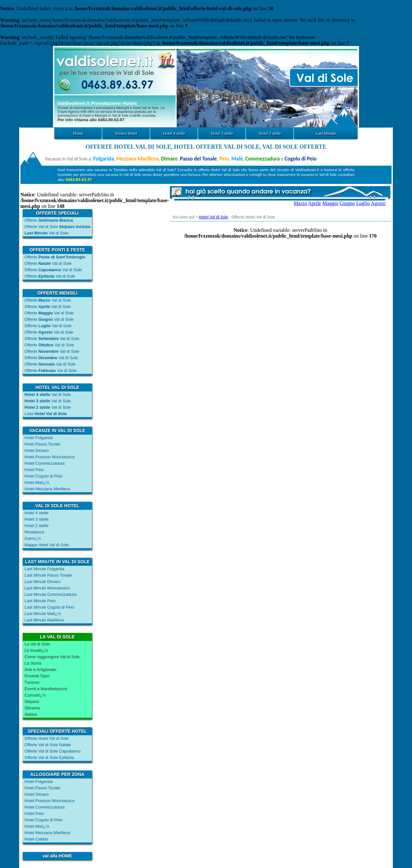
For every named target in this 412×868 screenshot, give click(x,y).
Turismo (32, 682)
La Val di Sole (37, 644)
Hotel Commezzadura (45, 463)
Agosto (378, 203)
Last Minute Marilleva (44, 620)
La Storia (33, 663)
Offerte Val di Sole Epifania (49, 758)
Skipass (32, 702)
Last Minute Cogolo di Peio (49, 607)
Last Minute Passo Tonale (48, 575)
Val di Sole (46, 233)
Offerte (49, 220)
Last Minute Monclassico (47, 588)
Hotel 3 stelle (222, 133)
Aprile (314, 203)
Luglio (363, 203)
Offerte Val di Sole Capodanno (53, 751)
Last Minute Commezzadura (51, 594)
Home (78, 133)
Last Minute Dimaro (43, 582)
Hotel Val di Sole (213, 217)
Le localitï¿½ (36, 650)
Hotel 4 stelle (174, 133)
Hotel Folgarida (39, 438)
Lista (46, 414)
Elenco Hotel (126, 133)
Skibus (31, 714)
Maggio (330, 203)
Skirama (32, 708)
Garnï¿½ (33, 538)
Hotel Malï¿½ (37, 482)
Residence (34, 532)
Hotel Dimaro (37, 450)
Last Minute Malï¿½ (43, 614)
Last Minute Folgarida (45, 569)
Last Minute (326, 133)
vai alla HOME (57, 856)
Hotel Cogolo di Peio (44, 476)
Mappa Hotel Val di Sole (47, 545)
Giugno (347, 203)
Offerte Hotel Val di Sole (47, 738)
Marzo (301, 203)
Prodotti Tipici (37, 676)
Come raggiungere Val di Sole (52, 657)
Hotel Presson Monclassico (50, 457)
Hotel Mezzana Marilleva (47, 489)
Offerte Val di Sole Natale (48, 745)
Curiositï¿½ (35, 695)
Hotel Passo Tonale (42, 444)
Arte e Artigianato (41, 670)
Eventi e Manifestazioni (46, 689)
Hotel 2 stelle (270, 133)
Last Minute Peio (40, 601)
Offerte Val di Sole (57, 227)
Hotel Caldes (36, 839)
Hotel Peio (34, 470)
